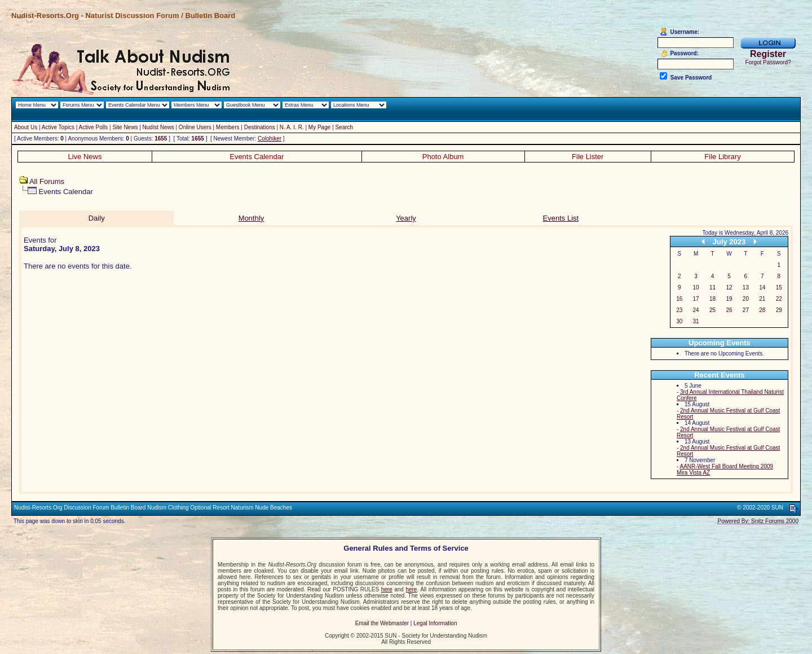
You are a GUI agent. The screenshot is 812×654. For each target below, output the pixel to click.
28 (762, 310)
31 (696, 321)
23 (679, 310)
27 (746, 310)
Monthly (251, 218)
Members (228, 127)
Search (344, 127)
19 (729, 299)
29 (779, 310)
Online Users (195, 127)
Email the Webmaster (382, 623)
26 (729, 310)
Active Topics (58, 127)
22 (779, 299)
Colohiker (270, 139)
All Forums (47, 181)
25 (712, 310)
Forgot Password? (768, 62)
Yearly (406, 218)
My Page (319, 127)
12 (729, 288)
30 (679, 321)
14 (762, 288)
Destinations (260, 127)
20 (746, 299)
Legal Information (435, 623)
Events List (561, 218)
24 (696, 310)
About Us (26, 127)
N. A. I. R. (292, 127)
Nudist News (158, 127)
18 (712, 299)
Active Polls (94, 127)
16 (679, 299)
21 (762, 299)
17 (696, 299)
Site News (125, 127)
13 (746, 288)
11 (712, 288)
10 (696, 288)
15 (779, 288)
